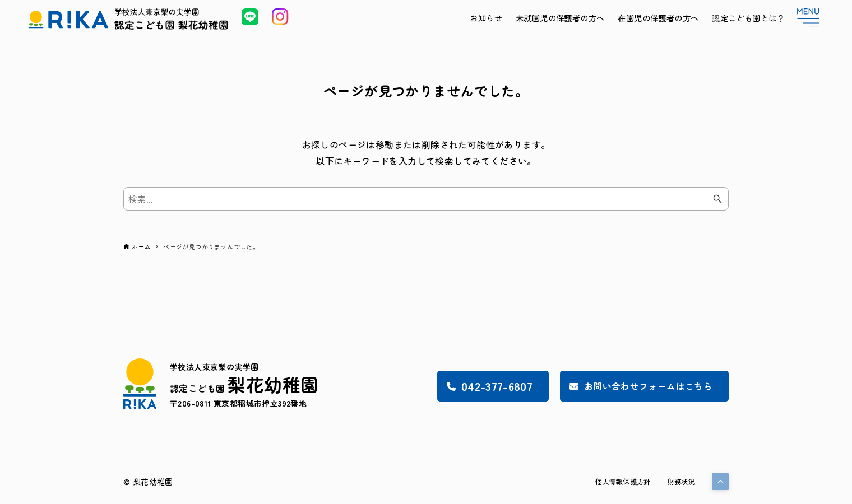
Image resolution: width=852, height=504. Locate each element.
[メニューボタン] (808, 18)
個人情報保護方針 (613, 482)
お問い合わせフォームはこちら (629, 386)
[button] (720, 482)
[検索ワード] (426, 199)
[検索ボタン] (717, 199)
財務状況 (679, 482)
